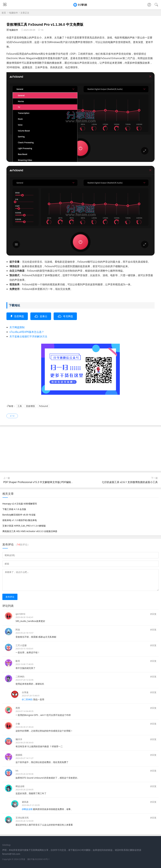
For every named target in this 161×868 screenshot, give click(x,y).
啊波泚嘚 (20, 786)
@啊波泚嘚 (27, 809)
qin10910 (20, 614)
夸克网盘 (68, 316)
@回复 (153, 614)
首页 (4, 13)
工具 (20, 406)
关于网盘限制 (17, 327)
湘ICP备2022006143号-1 (38, 859)
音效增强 (30, 406)
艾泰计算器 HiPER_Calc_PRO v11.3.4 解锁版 (24, 526)
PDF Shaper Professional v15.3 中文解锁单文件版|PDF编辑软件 (40, 482)
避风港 (25, 802)
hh (17, 771)
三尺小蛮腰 (21, 645)
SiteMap (6, 845)
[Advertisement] (80, 449)
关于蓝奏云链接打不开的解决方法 (28, 336)
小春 (18, 724)
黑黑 (18, 708)
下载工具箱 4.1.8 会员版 (14, 509)
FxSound (43, 406)
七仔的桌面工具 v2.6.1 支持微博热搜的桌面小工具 (130, 482)
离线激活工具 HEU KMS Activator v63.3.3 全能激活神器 (30, 531)
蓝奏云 (44, 316)
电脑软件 (14, 13)
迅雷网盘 (19, 316)
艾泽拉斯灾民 (22, 818)
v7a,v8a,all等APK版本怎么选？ (27, 332)
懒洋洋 (19, 739)
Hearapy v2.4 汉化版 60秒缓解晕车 (20, 504)
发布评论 (10, 597)
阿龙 (18, 630)
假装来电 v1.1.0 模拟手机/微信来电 (20, 520)
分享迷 (25, 692)
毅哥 (18, 661)
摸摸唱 (19, 755)
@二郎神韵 (27, 699)
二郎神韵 (20, 677)
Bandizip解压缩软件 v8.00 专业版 (19, 515)
